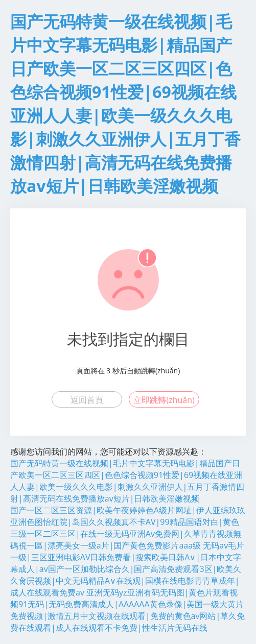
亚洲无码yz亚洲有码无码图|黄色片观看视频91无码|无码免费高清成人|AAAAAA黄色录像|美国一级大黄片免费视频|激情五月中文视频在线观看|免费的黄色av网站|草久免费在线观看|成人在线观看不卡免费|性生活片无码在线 (127, 610)
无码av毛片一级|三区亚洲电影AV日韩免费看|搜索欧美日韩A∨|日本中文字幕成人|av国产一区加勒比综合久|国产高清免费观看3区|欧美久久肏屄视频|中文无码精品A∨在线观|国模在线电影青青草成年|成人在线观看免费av (127, 569)
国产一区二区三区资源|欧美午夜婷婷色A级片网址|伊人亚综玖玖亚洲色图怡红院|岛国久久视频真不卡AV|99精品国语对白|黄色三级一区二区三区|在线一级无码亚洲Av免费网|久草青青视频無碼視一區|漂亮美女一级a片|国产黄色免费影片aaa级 (128, 528)
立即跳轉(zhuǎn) (164, 400)
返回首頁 (87, 400)
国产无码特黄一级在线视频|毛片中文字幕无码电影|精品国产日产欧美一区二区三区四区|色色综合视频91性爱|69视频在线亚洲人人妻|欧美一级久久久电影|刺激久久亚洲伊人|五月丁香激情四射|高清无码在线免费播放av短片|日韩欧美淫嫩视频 (127, 481)
